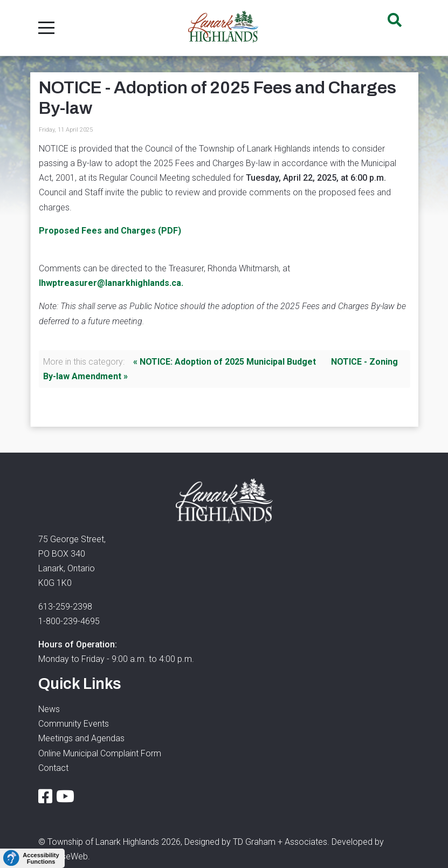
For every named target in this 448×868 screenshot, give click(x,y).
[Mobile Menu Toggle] (46, 28)
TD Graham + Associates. (281, 842)
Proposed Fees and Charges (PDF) (110, 231)
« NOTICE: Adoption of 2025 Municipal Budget (225, 362)
